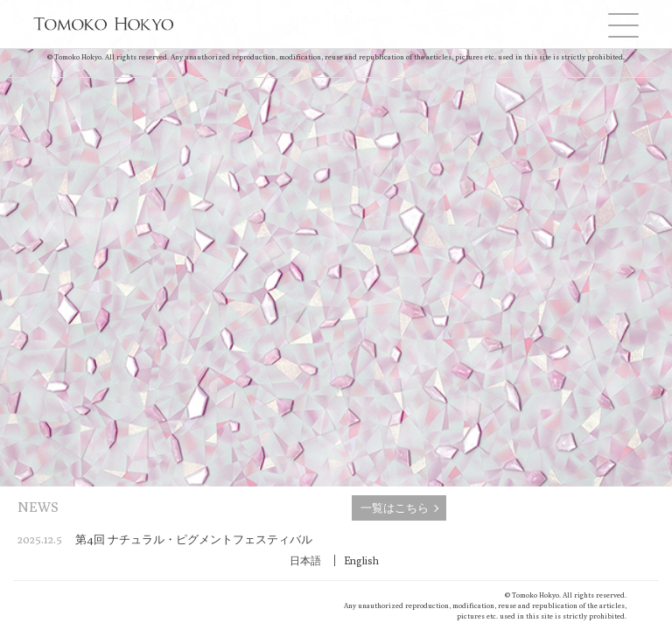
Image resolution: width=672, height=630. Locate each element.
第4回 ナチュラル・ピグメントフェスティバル (165, 539)
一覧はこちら (395, 507)
